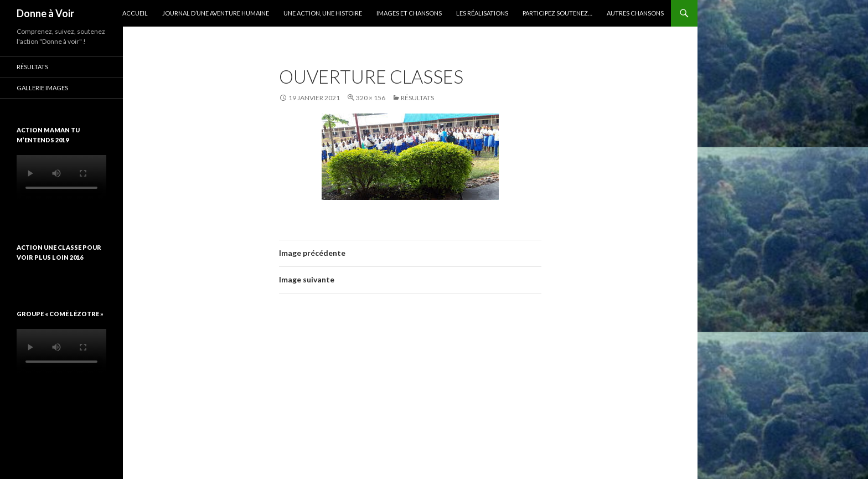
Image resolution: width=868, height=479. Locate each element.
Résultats (417, 98)
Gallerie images (42, 88)
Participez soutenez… (557, 13)
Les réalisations (482, 13)
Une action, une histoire (323, 13)
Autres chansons (635, 13)
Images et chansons (409, 13)
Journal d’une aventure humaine (216, 13)
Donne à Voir (45, 13)
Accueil (135, 13)
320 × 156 (371, 98)
